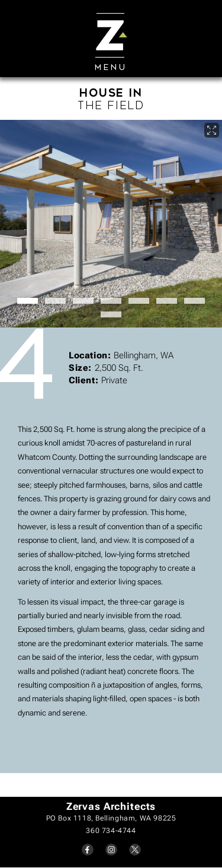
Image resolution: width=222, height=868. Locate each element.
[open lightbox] (111, 224)
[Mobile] (111, 33)
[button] (28, 301)
